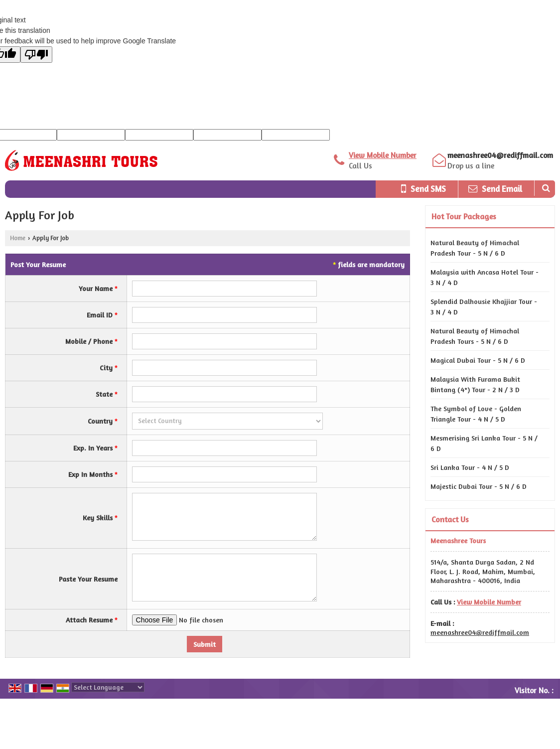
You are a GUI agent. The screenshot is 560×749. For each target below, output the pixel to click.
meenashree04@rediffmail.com (500, 155)
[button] (383, 155)
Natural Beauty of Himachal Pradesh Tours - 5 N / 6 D (475, 336)
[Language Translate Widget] (108, 687)
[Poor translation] (36, 55)
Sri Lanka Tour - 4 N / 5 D (470, 467)
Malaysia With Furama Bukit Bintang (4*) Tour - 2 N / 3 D (475, 384)
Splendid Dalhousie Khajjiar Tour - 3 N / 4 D (484, 306)
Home (18, 238)
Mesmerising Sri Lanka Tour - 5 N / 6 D (484, 443)
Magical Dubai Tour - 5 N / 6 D (478, 360)
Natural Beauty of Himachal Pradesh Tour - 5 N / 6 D (475, 248)
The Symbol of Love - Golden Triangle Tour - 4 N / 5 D (476, 414)
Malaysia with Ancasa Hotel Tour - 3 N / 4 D (485, 277)
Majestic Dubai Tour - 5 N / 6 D (479, 486)
